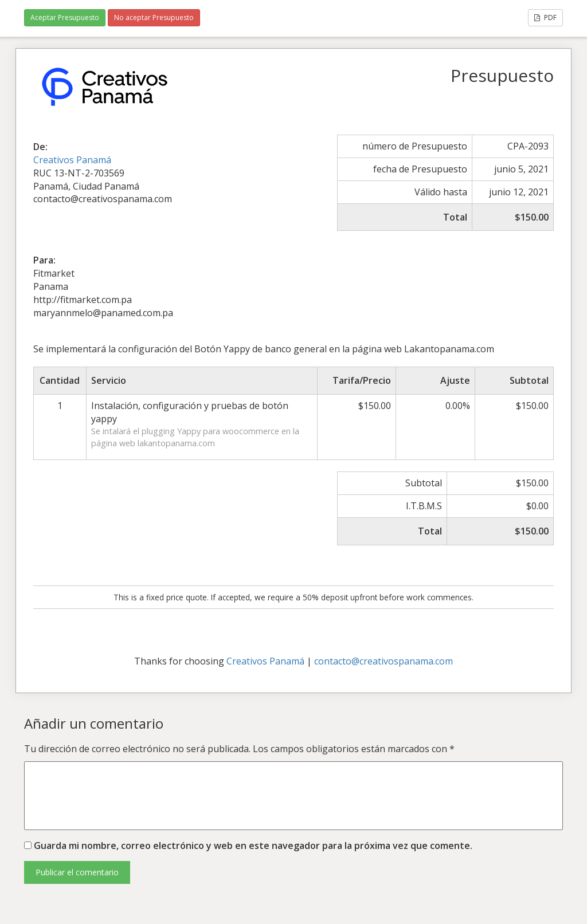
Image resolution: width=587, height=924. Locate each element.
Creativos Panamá (72, 160)
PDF (545, 17)
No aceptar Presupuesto (154, 17)
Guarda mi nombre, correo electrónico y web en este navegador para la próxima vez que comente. (253, 846)
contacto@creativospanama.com (383, 661)
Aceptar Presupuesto (65, 17)
